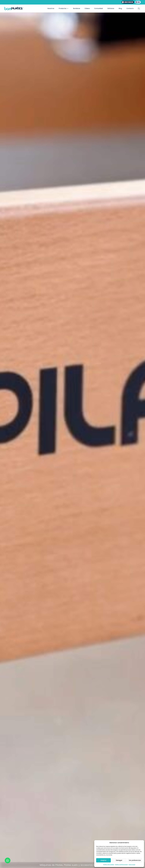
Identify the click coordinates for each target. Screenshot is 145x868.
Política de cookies (109, 865)
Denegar (119, 860)
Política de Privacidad (121, 865)
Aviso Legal (132, 865)
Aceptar (104, 860)
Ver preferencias (135, 860)
